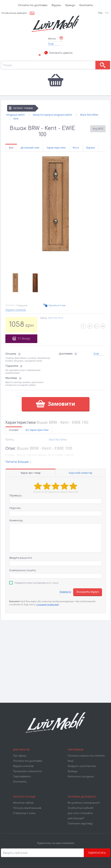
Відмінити (65, 592)
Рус (107, 13)
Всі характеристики (37, 430)
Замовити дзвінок (58, 53)
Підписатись (97, 853)
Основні (14, 430)
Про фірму (20, 756)
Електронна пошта (22, 570)
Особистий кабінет (14, 13)
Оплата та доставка (33, 5)
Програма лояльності (27, 771)
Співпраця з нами (24, 813)
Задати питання (16, 310)
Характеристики (56, 148)
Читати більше (17, 462)
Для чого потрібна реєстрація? (80, 816)
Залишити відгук (87, 592)
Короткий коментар (80, 473)
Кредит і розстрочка (82, 766)
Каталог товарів (21, 108)
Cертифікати (22, 777)
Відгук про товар (31, 473)
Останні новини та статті (86, 756)
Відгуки (56, 5)
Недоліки (15, 508)
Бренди (70, 5)
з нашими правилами (47, 604)
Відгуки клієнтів (23, 766)
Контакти (86, 5)
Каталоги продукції (81, 777)
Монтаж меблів (23, 803)
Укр (100, 13)
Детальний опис (30, 148)
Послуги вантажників (27, 808)
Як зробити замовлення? (84, 803)
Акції (71, 761)
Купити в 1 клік (57, 305)
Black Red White (56, 318)
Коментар (16, 521)
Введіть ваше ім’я (20, 558)
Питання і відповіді (80, 824)
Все (11, 148)
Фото (76, 148)
